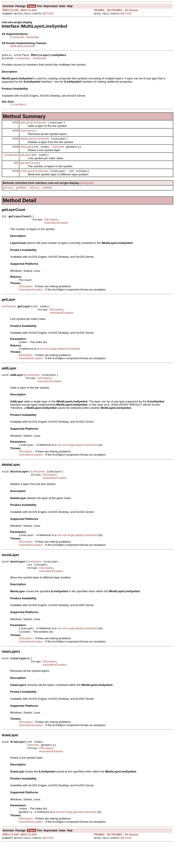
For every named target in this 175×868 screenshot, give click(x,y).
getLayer (25, 160)
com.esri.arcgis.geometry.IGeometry (76, 837)
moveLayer (26, 177)
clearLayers (27, 134)
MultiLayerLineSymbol (23, 46)
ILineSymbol (17, 37)
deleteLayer (27, 143)
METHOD (48, 14)
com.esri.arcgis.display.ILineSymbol (60, 360)
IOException (51, 228)
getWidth (21, 195)
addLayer (25, 125)
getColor (8, 195)
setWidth (47, 195)
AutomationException (56, 232)
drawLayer (26, 151)
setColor (34, 195)
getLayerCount (28, 169)
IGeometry (58, 151)
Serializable (32, 37)
